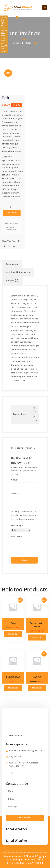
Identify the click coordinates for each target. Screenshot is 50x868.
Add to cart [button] (13, 634)
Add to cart (12, 213)
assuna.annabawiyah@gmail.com (26, 751)
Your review (17, 536)
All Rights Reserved (23, 860)
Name (15, 480)
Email (14, 494)
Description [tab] (12, 264)
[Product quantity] (11, 207)
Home (16, 43)
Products (26, 43)
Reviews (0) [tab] (12, 281)
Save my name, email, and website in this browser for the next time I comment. (24, 515)
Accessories (11, 230)
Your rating (17, 526)
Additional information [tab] (18, 272)
